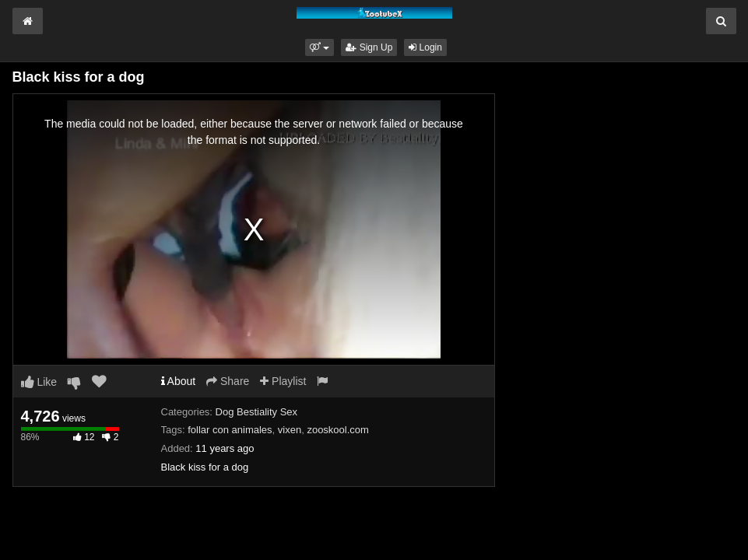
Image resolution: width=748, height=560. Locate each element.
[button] (320, 47)
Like (39, 382)
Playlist (283, 381)
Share (228, 381)
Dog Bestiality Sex (257, 412)
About (179, 381)
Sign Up (369, 47)
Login (425, 47)
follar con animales (230, 430)
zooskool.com (337, 430)
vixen (290, 430)
